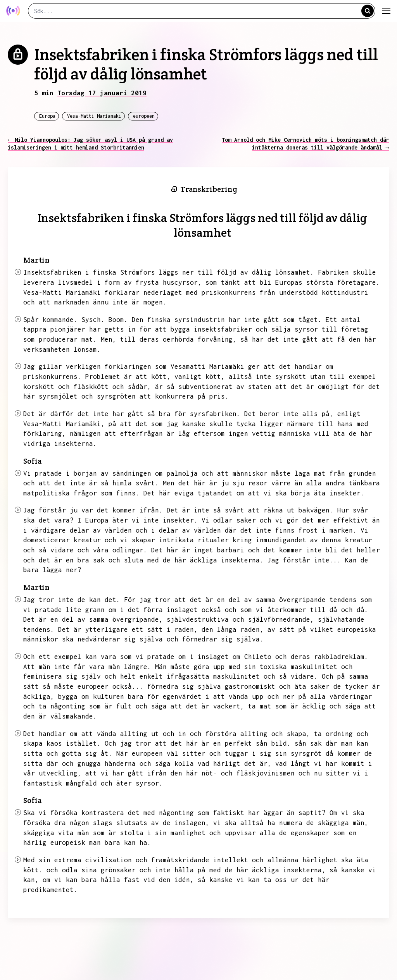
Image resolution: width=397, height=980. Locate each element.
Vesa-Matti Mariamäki (94, 116)
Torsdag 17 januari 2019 (102, 93)
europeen (144, 116)
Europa (47, 116)
